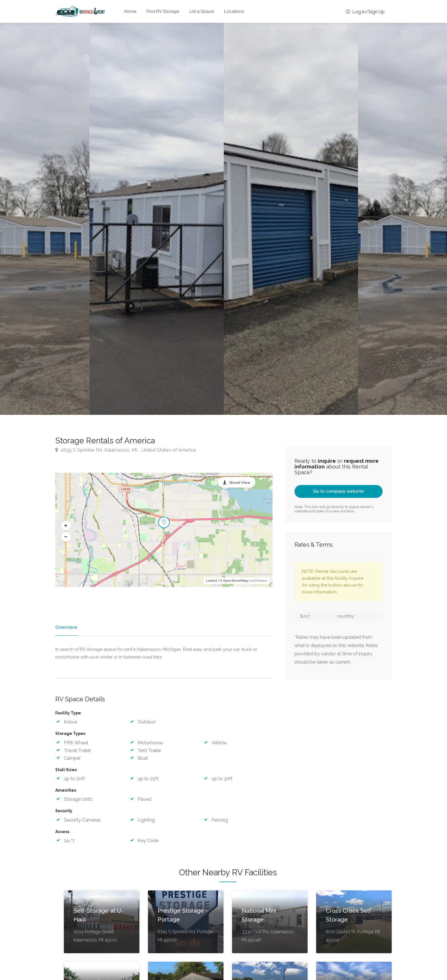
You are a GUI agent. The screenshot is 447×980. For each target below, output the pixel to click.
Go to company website (338, 491)
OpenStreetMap (236, 581)
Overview (66, 627)
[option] (291, 219)
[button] (66, 526)
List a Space (202, 11)
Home (130, 11)
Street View (240, 483)
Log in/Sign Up (365, 12)
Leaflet (212, 581)
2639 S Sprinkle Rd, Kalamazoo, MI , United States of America (126, 450)
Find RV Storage (163, 11)
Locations (234, 11)
